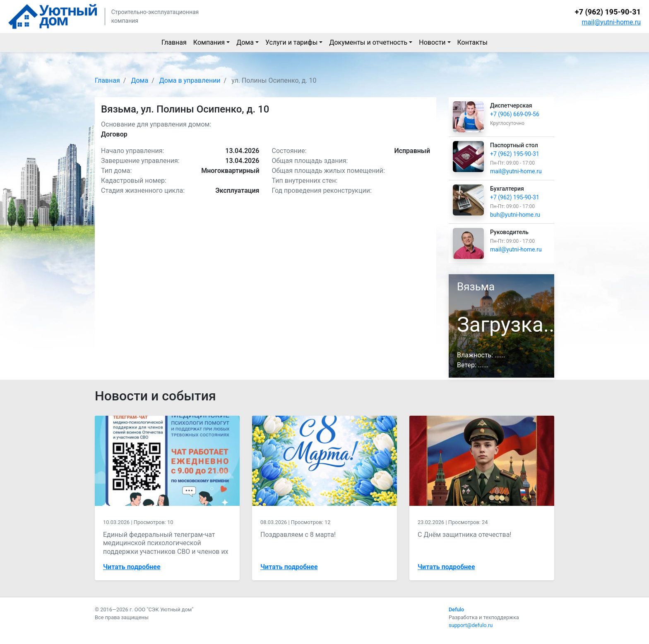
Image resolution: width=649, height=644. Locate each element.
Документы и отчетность (368, 42)
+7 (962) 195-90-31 (608, 12)
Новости (432, 42)
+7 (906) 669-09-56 (515, 114)
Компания (209, 42)
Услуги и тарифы (291, 42)
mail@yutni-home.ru (611, 22)
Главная (174, 42)
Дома (245, 42)
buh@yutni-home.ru (515, 215)
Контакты (472, 42)
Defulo (456, 609)
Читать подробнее (132, 567)
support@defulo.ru (471, 625)
